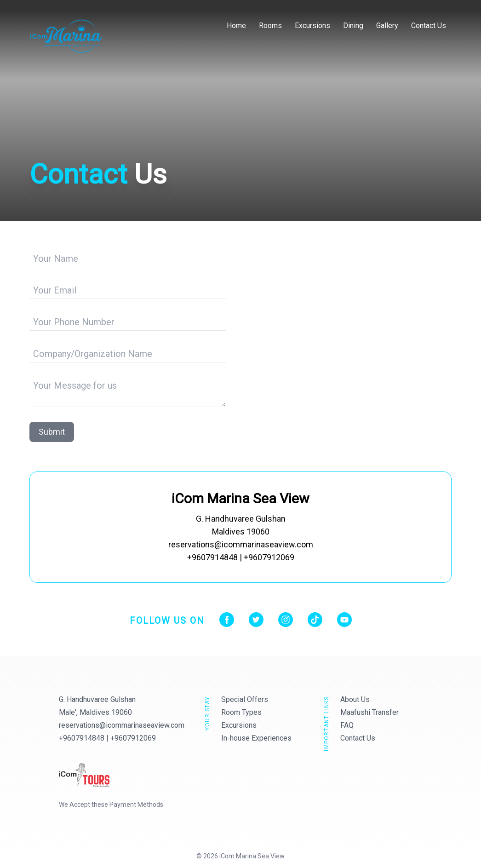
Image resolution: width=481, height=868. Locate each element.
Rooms (270, 26)
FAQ (347, 725)
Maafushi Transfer (369, 712)
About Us (355, 699)
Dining (353, 26)
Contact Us (429, 26)
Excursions (312, 26)
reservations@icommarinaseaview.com (122, 725)
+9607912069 (133, 738)
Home (236, 26)
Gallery (387, 26)
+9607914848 (82, 738)
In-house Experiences (256, 738)
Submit (52, 432)
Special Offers (245, 699)
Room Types (241, 712)
